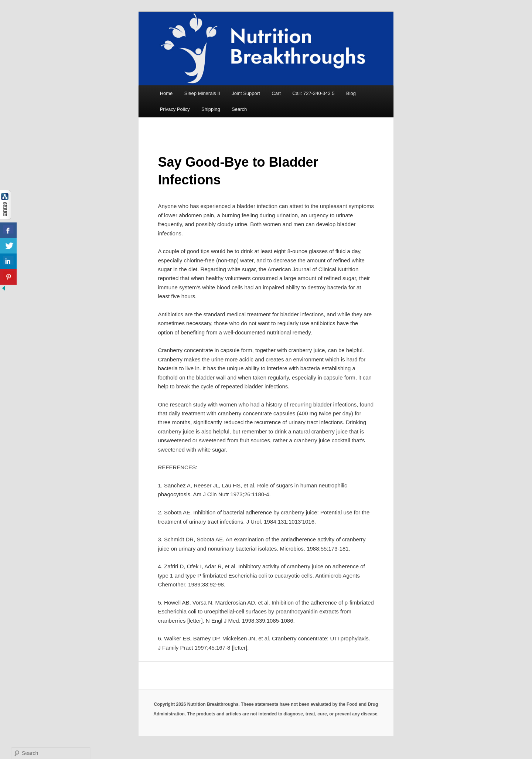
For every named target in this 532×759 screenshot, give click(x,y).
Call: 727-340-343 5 (313, 93)
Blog (351, 93)
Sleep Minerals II (202, 93)
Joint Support (246, 93)
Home (166, 93)
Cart (276, 93)
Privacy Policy (175, 109)
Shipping (211, 109)
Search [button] (239, 109)
